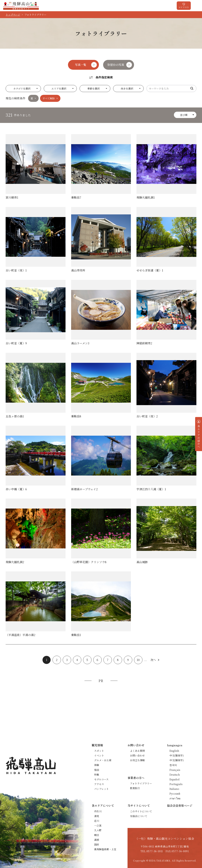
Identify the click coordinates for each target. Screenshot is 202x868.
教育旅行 (135, 788)
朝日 (97, 835)
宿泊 (97, 770)
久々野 (98, 830)
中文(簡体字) (177, 760)
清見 (97, 816)
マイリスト (184, 7)
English (174, 751)
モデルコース (101, 779)
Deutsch (175, 775)
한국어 (173, 765)
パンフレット (101, 789)
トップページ (13, 15)
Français (175, 770)
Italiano (174, 789)
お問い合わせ (137, 755)
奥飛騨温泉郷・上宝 (105, 849)
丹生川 (98, 811)
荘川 (97, 821)
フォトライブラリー (141, 783)
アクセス (99, 784)
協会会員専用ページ (180, 805)
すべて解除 (49, 98)
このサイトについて (141, 811)
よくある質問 (137, 751)
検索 (192, 89)
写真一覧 (81, 65)
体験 (97, 765)
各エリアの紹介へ (199, 436)
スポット (99, 751)
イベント (99, 755)
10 (138, 660)
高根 (97, 840)
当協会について (139, 816)
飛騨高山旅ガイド (21, 6)
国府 (97, 844)
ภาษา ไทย (175, 798)
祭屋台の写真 (116, 65)
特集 (97, 775)
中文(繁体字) (177, 755)
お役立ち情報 (137, 760)
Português (176, 784)
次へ (153, 660)
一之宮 (98, 826)
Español (175, 779)
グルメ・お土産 (103, 760)
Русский (175, 794)
